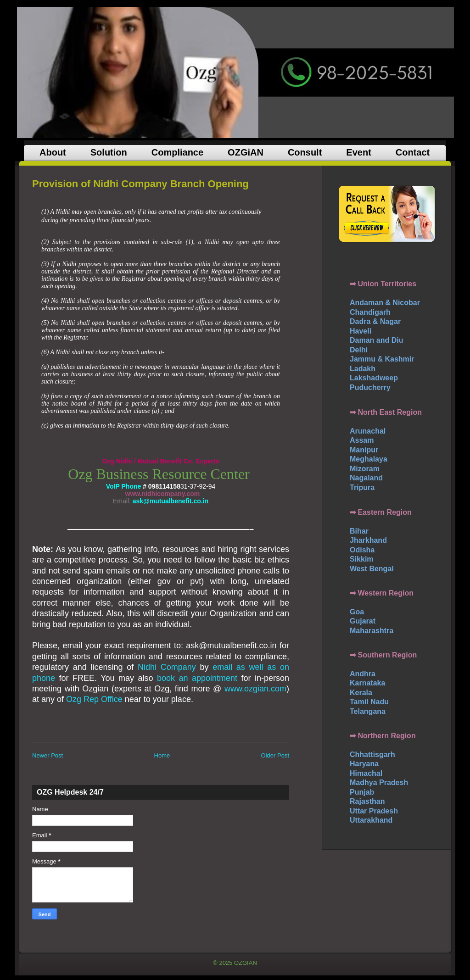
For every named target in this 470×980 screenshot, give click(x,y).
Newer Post (48, 755)
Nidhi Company (167, 667)
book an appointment (197, 678)
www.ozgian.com (255, 689)
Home (162, 755)
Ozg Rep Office (94, 699)
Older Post (275, 755)
